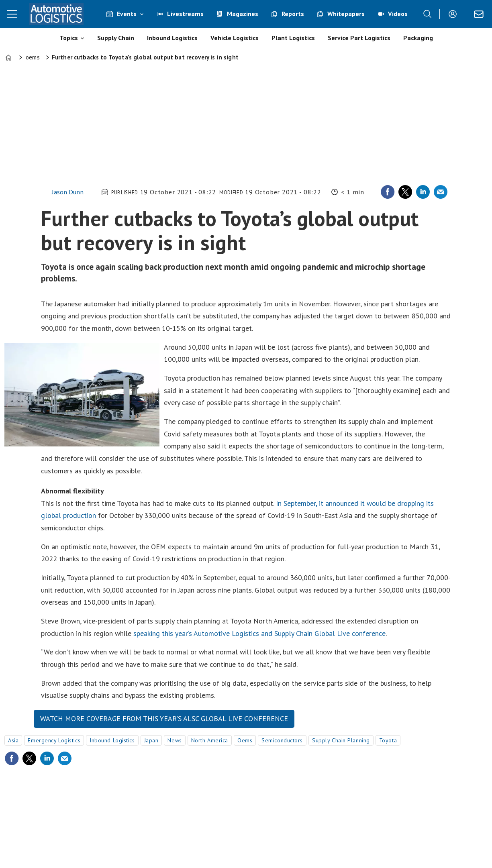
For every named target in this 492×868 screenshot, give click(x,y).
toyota (388, 740)
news (175, 740)
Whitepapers (346, 14)
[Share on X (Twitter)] (405, 192)
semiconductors (282, 740)
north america (210, 740)
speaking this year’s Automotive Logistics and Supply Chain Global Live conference (259, 633)
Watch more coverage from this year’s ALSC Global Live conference (164, 718)
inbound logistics (112, 740)
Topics (69, 38)
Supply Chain (116, 38)
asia (13, 740)
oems (245, 740)
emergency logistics (54, 740)
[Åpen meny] (12, 14)
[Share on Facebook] (388, 192)
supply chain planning (341, 740)
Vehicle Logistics (235, 38)
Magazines (243, 14)
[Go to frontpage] (56, 14)
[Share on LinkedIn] (423, 192)
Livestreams (185, 14)
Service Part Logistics (359, 38)
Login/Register (455, 14)
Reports (293, 14)
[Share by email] (441, 192)
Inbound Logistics (172, 38)
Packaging (418, 38)
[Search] (427, 14)
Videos (398, 14)
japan (151, 740)
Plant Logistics (293, 38)
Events (127, 14)
